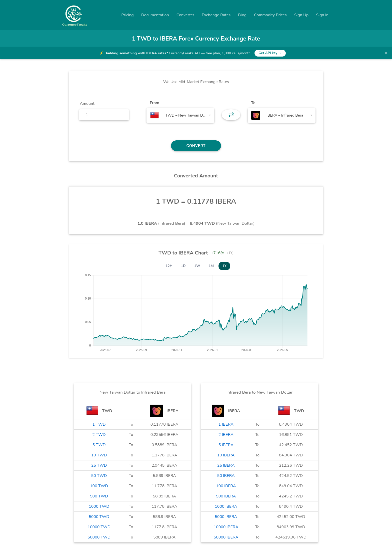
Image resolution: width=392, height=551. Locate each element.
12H (169, 266)
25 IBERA (226, 465)
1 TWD (99, 424)
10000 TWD (99, 527)
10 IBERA (226, 455)
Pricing (127, 15)
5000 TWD (99, 517)
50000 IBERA (226, 537)
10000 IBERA (226, 527)
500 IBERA (226, 496)
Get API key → (270, 53)
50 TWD (99, 476)
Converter (185, 15)
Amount (87, 104)
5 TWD (99, 445)
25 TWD (99, 465)
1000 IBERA (226, 506)
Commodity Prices (270, 15)
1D (183, 266)
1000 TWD (99, 506)
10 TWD (99, 455)
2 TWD (99, 435)
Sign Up (301, 15)
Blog (242, 15)
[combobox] (180, 115)
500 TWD (99, 496)
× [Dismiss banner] (386, 53)
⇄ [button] (231, 115)
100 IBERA (226, 486)
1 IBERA (226, 424)
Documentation (155, 15)
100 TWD (99, 486)
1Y (224, 266)
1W (197, 266)
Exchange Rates (216, 15)
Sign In (322, 15)
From (154, 103)
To (253, 103)
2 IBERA (226, 435)
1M (211, 266)
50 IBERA (226, 476)
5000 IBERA (226, 517)
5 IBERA (226, 445)
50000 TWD (99, 537)
